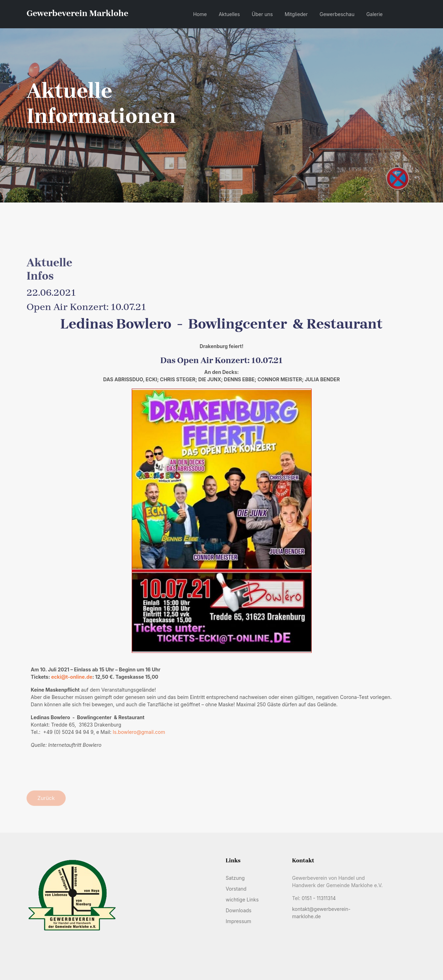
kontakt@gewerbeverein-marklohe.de (321, 913)
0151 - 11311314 (319, 898)
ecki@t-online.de (72, 677)
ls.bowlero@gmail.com (139, 732)
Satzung (235, 878)
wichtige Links (242, 900)
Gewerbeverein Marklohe (77, 13)
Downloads (239, 910)
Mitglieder (296, 14)
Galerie (374, 14)
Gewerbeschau (337, 14)
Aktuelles (229, 14)
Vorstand (236, 889)
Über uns (262, 14)
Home (200, 14)
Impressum (238, 921)
